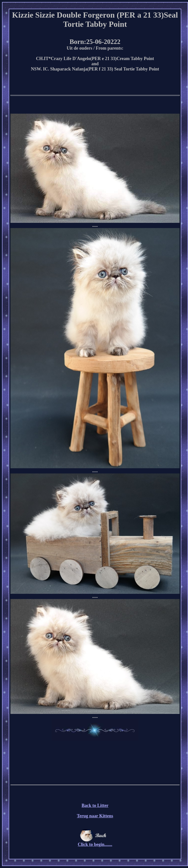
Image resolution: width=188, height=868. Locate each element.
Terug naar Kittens (95, 816)
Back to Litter (95, 805)
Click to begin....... (95, 842)
